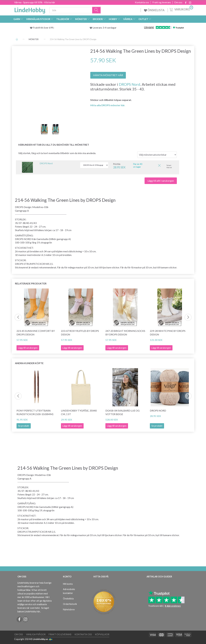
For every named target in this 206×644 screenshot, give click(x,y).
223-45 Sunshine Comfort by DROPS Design (36, 333)
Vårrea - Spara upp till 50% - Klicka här (35, 2)
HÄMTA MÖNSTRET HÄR (108, 75)
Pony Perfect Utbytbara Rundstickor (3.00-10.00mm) (35, 412)
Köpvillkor (102, 634)
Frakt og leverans (162, 2)
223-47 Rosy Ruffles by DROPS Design (80, 333)
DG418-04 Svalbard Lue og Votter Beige (122, 412)
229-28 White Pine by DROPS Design (168, 333)
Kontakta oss (142, 2)
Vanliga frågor (36, 634)
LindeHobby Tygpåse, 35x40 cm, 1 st (79, 412)
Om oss (178, 2)
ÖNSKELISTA (154, 10)
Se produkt (24, 426)
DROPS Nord (130, 84)
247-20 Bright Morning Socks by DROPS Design (125, 333)
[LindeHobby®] (30, 10)
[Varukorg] (181, 9)
